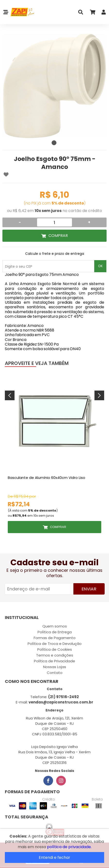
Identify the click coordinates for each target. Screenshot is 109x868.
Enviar (89, 589)
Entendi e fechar (54, 857)
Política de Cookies (55, 649)
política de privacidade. (69, 847)
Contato (55, 673)
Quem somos (55, 626)
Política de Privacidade (54, 661)
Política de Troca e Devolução (55, 644)
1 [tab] (54, 143)
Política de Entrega (55, 632)
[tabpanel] (54, 86)
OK (100, 266)
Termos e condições (55, 655)
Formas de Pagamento (55, 638)
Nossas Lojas (55, 667)
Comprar (58, 236)
